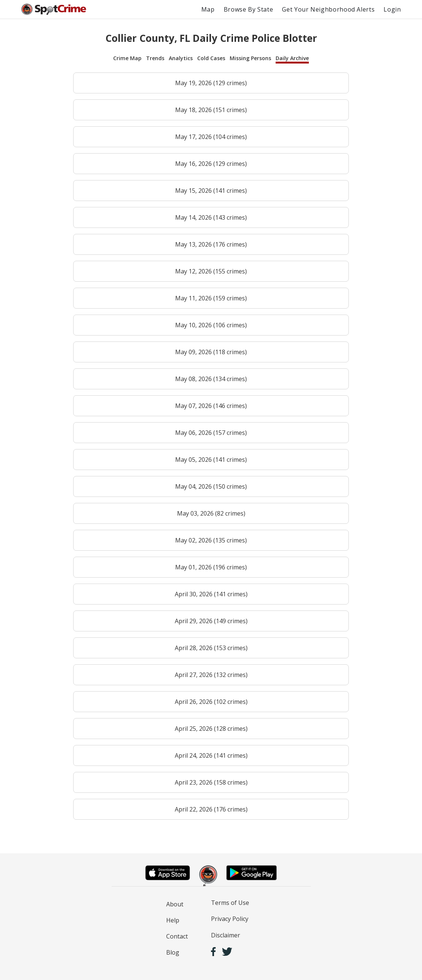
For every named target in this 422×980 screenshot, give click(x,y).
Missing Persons (250, 58)
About (175, 904)
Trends (155, 58)
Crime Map (127, 58)
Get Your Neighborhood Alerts (328, 9)
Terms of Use (230, 903)
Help (173, 920)
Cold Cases (211, 58)
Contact (177, 936)
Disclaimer (226, 935)
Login (392, 9)
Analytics (181, 58)
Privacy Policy (230, 919)
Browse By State (249, 9)
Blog (173, 952)
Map (208, 9)
